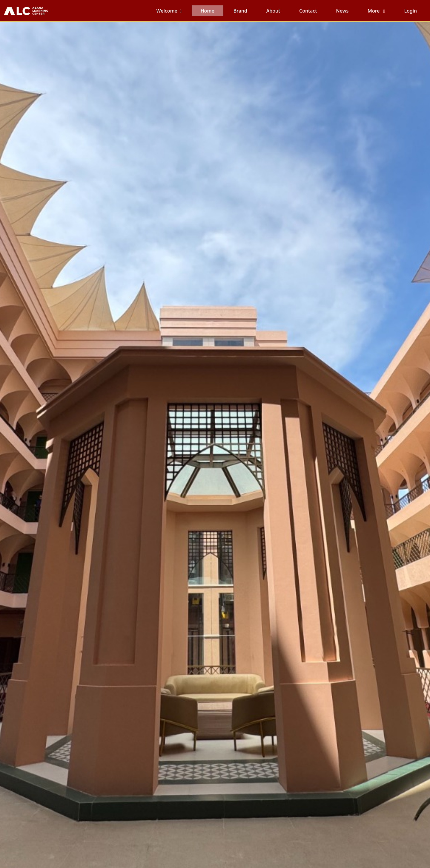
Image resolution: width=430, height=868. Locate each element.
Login (410, 11)
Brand (240, 11)
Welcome (167, 11)
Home (208, 11)
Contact (308, 11)
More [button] (374, 11)
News (342, 11)
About (273, 11)
